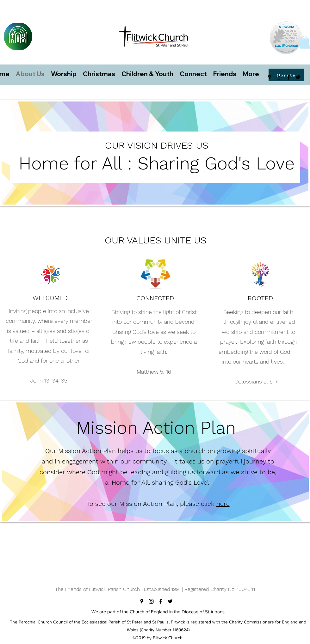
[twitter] (298, 77)
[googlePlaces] (270, 77)
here (223, 504)
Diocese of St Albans (203, 612)
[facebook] (288, 77)
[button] (305, 42)
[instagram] (279, 77)
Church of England (149, 612)
